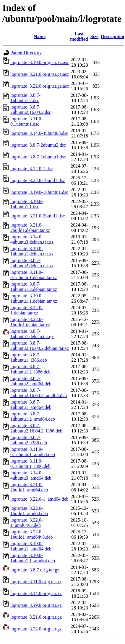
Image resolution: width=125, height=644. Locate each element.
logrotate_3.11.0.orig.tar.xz (36, 582)
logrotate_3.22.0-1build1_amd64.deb (29, 511)
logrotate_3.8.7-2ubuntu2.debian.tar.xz (32, 263)
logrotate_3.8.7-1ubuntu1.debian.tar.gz (32, 334)
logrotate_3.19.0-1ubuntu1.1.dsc (27, 204)
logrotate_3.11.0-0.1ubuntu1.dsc (27, 121)
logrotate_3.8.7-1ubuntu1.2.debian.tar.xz (34, 287)
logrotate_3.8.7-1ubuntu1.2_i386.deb (30, 369)
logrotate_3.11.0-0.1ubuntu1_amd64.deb (33, 452)
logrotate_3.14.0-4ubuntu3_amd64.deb (31, 475)
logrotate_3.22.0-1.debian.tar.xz (27, 310)
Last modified (79, 36)
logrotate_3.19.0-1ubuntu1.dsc (39, 192)
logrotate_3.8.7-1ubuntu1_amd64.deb (31, 405)
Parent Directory (26, 53)
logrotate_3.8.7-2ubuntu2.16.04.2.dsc (31, 110)
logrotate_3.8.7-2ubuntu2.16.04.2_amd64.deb (39, 393)
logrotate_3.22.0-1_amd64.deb (39, 499)
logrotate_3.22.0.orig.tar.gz (36, 629)
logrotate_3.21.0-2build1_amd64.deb (29, 487)
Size (95, 36)
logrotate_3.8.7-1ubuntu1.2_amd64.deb (33, 416)
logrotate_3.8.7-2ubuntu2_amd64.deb (31, 381)
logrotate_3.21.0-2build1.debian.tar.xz (30, 228)
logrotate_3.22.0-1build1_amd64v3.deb (32, 534)
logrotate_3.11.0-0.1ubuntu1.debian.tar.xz (34, 275)
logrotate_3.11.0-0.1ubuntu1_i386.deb (30, 464)
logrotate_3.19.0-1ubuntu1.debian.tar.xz (32, 251)
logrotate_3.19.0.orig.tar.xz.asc (40, 62)
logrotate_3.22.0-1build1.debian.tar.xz (30, 322)
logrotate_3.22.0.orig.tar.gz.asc (40, 86)
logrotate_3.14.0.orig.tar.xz (36, 593)
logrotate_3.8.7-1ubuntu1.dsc (38, 157)
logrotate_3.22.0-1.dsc (32, 169)
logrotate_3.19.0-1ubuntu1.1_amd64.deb (33, 558)
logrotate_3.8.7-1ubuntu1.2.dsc (25, 98)
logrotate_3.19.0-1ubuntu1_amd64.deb (31, 546)
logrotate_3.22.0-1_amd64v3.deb (27, 523)
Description (112, 36)
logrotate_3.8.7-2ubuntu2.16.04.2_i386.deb (36, 428)
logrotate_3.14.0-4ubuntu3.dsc (39, 133)
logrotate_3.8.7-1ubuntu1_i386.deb (29, 357)
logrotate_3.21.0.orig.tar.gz (36, 617)
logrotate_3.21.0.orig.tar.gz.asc (40, 74)
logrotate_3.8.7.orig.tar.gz (35, 570)
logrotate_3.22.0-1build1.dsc (38, 180)
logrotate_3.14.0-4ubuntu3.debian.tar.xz (32, 239)
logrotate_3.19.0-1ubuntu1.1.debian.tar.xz (34, 298)
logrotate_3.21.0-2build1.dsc (38, 216)
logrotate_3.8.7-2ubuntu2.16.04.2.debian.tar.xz (40, 346)
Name (40, 36)
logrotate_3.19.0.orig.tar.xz (36, 605)
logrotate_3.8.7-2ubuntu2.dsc (38, 145)
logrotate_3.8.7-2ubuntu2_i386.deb (29, 440)
